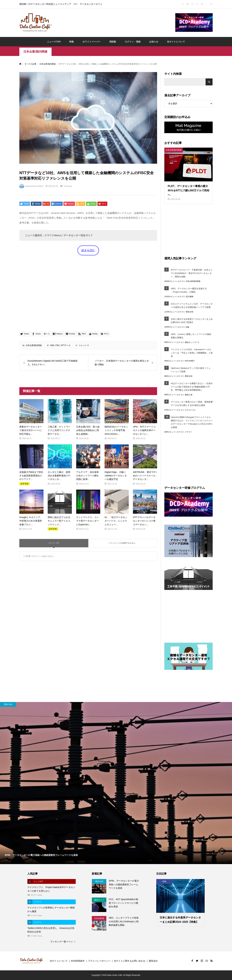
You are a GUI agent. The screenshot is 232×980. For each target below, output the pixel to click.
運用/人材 (189, 395)
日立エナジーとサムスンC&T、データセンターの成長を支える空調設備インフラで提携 (192, 305)
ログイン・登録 (133, 42)
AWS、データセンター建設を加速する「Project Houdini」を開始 (189, 290)
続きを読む (88, 250)
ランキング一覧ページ (62, 942)
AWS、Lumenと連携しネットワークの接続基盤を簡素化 (191, 336)
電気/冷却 (190, 312)
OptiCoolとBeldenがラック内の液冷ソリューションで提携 (191, 370)
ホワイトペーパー (92, 42)
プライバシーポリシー (99, 961)
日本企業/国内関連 (35, 52)
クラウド (188, 432)
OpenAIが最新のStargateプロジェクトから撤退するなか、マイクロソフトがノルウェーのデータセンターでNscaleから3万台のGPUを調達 (192, 422)
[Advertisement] (113, 22)
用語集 (113, 42)
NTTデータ (66, 345)
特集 (72, 42)
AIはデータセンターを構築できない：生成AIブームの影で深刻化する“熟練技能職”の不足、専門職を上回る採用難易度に (192, 387)
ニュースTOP (54, 42)
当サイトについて (176, 42)
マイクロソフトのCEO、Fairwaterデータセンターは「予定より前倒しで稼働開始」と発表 (192, 353)
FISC (58, 345)
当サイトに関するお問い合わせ (130, 961)
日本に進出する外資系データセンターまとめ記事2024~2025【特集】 (192, 321)
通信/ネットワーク (192, 342)
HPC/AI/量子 (190, 361)
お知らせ (154, 42)
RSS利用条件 (78, 961)
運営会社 (153, 961)
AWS (52, 345)
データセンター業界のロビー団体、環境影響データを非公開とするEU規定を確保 (192, 404)
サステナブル (190, 410)
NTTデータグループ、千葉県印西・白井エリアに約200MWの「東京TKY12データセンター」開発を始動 (192, 273)
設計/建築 (190, 296)
